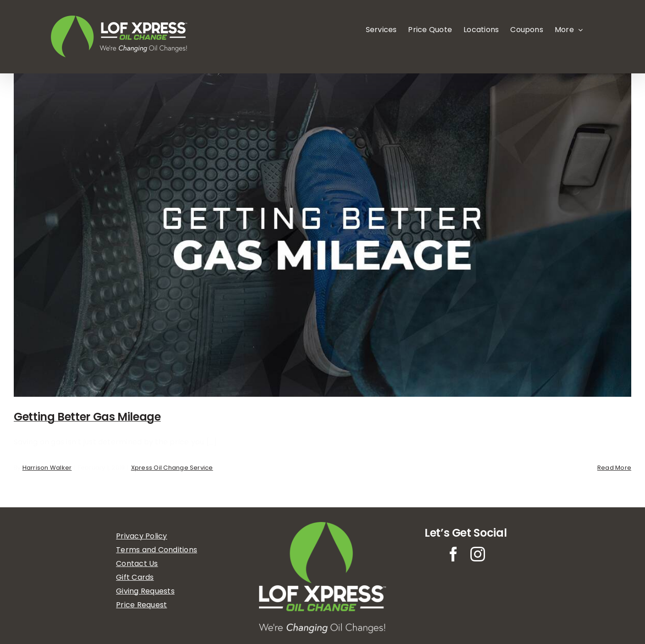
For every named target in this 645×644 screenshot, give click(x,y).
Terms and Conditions (157, 550)
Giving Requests (145, 591)
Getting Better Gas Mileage (87, 417)
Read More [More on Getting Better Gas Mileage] (614, 468)
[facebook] (453, 554)
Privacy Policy (141, 536)
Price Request (141, 605)
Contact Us (137, 563)
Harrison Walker (47, 468)
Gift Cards (135, 577)
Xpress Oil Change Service (172, 468)
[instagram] (478, 554)
